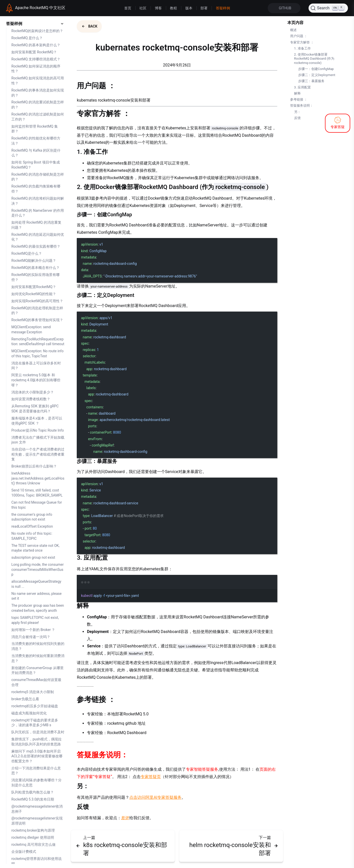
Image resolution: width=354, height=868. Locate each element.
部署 (204, 8)
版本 (189, 8)
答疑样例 (223, 8)
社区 (143, 8)
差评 (125, 818)
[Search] (328, 8)
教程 (173, 8)
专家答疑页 (151, 777)
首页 (128, 8)
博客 (158, 8)
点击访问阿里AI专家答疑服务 (155, 797)
